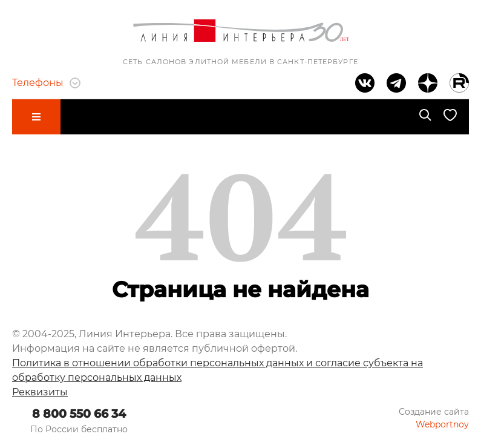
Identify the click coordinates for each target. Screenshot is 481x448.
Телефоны (46, 83)
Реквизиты (40, 392)
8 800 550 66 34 (79, 414)
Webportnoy (442, 424)
